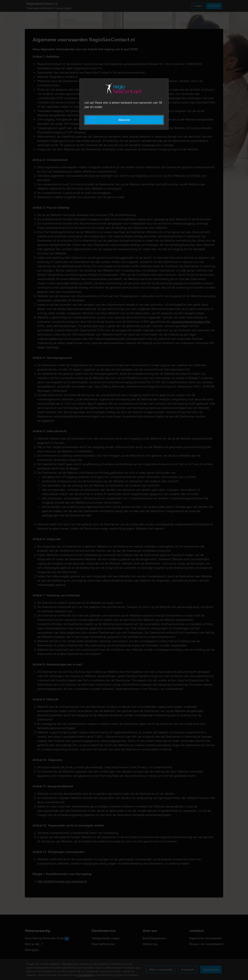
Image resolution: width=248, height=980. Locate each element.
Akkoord (124, 120)
